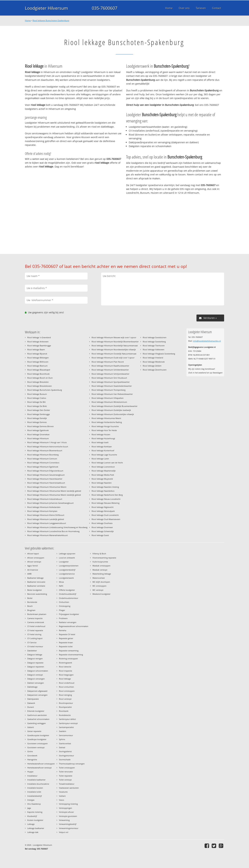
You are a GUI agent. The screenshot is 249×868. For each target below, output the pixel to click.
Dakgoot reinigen (35, 659)
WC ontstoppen (99, 586)
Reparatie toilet (66, 646)
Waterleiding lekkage (102, 574)
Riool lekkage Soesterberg (154, 342)
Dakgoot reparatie (35, 663)
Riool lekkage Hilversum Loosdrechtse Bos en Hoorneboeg (53, 531)
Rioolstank (64, 711)
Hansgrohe (32, 759)
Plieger (62, 610)
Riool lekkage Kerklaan (102, 447)
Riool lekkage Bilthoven (38, 362)
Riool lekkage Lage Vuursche (104, 455)
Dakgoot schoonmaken (38, 671)
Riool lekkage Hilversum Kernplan (42, 511)
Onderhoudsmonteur (69, 598)
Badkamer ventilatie (36, 586)
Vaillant (62, 796)
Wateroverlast (99, 578)
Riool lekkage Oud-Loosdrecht (105, 515)
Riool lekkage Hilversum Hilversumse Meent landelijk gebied (54, 491)
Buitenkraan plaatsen (37, 614)
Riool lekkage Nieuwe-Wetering (105, 503)
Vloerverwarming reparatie (104, 558)
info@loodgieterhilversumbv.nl (207, 341)
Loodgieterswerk (66, 578)
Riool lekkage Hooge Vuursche (105, 426)
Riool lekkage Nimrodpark (103, 511)
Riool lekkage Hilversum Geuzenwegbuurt (46, 475)
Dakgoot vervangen (36, 679)
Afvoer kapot (33, 554)
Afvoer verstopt (34, 562)
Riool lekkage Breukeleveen (40, 386)
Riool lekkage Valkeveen (154, 349)
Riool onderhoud (67, 683)
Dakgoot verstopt (35, 675)
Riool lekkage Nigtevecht (103, 507)
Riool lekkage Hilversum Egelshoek (43, 467)
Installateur (32, 776)
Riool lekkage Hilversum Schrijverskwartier (110, 374)
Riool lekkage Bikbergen (38, 358)
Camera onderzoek (36, 622)
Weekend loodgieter (101, 594)
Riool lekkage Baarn (36, 349)
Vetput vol (64, 832)
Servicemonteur (66, 735)
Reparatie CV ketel (67, 634)
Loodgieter (64, 562)
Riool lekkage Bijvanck (37, 354)
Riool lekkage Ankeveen (38, 342)
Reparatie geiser (66, 638)
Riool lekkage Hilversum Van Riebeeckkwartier (112, 394)
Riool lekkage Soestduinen (155, 337)
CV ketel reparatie (35, 630)
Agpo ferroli (33, 566)
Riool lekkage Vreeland (153, 358)
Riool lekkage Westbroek (154, 362)
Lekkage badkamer (36, 828)
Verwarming (64, 820)
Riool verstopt (65, 699)
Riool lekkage (65, 679)
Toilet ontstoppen (67, 768)
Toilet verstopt (65, 780)
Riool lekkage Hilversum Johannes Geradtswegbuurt (50, 503)
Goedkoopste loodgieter (38, 735)
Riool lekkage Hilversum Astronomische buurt (48, 447)
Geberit (31, 727)
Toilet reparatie (66, 776)
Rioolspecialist (65, 707)
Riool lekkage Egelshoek (38, 430)
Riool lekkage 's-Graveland (39, 337)
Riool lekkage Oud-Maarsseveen (106, 519)
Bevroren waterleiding (37, 594)
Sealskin (63, 731)
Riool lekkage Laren (100, 459)
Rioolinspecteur (66, 703)
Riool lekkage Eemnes (37, 422)
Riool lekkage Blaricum (37, 366)
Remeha (63, 630)
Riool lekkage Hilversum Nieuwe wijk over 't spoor (114, 337)
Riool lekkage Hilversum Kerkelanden (44, 507)
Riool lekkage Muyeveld (102, 479)
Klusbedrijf (32, 816)
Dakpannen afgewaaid (37, 691)
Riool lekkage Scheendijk (103, 531)
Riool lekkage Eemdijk (37, 418)
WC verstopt (98, 590)
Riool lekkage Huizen (101, 434)
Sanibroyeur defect (67, 719)
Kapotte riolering (35, 812)
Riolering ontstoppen (68, 659)
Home (28, 20)
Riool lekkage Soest (100, 535)
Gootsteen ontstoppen (37, 743)
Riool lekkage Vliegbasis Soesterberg (159, 354)
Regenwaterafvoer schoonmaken (74, 626)
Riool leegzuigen (66, 675)
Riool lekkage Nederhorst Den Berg (107, 495)
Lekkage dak (33, 832)
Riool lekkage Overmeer (102, 527)
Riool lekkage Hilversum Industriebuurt (45, 499)
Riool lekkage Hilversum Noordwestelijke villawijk (114, 349)
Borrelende (32, 602)
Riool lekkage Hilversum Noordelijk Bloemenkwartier (115, 342)
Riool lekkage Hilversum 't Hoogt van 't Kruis (47, 442)
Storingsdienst (65, 751)
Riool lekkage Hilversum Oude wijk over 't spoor (113, 358)
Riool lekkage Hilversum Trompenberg (109, 390)
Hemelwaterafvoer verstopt (39, 768)
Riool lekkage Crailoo (37, 398)
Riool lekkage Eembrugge (39, 414)
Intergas (31, 800)
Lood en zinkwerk (67, 558)
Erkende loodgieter (36, 711)
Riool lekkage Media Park (103, 475)
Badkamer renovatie (36, 582)
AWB (29, 574)
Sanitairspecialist (66, 727)
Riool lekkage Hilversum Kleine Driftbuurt (46, 515)
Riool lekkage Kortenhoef (103, 450)
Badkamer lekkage (35, 578)
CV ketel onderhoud (36, 626)
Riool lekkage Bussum (37, 394)
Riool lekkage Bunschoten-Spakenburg (51, 20)
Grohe (30, 751)
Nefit (61, 586)
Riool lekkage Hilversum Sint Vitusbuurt (109, 378)
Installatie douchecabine (38, 784)
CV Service (32, 642)
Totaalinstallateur (67, 784)
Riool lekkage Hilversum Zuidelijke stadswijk (111, 410)
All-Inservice (33, 570)
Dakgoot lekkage (35, 655)
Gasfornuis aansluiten (37, 715)
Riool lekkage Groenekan (38, 434)
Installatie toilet (34, 792)
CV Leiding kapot (35, 638)
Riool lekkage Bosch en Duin (40, 378)
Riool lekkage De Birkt (37, 406)
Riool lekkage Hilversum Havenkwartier (45, 479)
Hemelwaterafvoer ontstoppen (41, 764)
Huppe (30, 772)
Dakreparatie (33, 699)
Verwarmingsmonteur (69, 828)
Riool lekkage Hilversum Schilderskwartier (110, 370)
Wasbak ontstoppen (101, 566)
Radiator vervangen (68, 622)
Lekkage (31, 824)
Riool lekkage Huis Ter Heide (104, 430)
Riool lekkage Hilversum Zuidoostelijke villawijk (113, 414)
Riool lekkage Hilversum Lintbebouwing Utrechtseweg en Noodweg (57, 527)
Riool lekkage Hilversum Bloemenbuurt (45, 450)
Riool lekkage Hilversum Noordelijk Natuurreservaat (115, 346)
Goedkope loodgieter (37, 739)
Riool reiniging (65, 695)
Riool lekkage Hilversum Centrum (42, 459)
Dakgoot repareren (36, 667)
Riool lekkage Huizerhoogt (103, 438)
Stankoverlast (65, 743)
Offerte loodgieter (67, 590)
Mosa (61, 582)
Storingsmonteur (66, 756)
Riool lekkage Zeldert (152, 366)
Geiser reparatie (34, 731)
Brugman (31, 610)
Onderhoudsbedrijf (68, 594)
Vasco (62, 800)
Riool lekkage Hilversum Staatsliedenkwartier (112, 386)
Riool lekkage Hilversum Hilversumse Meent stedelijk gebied (54, 495)
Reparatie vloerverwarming (71, 655)
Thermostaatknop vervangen (72, 764)
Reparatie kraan (66, 642)
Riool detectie (65, 667)
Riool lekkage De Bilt (36, 402)
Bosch (30, 606)
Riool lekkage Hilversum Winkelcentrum (109, 402)
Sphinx (62, 739)
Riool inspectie (65, 671)
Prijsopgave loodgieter (69, 614)
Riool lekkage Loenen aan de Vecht (107, 463)
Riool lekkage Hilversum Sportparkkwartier (111, 382)
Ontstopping (65, 606)
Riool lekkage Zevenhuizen (155, 370)
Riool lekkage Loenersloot (103, 467)
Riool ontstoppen (67, 691)
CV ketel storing (34, 634)
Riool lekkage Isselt (100, 442)
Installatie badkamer (36, 780)
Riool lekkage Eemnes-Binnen (41, 426)
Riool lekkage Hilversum (38, 438)
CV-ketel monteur (35, 646)
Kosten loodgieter (35, 820)
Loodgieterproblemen (69, 566)
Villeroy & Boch (99, 554)
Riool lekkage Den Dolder (39, 410)
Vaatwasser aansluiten (69, 788)
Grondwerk (32, 756)
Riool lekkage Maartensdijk (104, 471)
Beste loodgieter (35, 590)
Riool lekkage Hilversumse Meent (106, 418)
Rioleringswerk (65, 663)
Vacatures (63, 792)
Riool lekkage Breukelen (38, 382)
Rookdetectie (65, 715)
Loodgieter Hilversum (46, 8)
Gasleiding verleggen (37, 723)
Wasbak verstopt (100, 570)
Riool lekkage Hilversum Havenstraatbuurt (46, 483)
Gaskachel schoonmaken (38, 719)
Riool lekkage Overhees (102, 523)
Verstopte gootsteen (68, 816)
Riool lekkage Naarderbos (103, 491)
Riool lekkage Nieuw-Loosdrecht (106, 499)
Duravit (31, 707)
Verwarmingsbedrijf (68, 824)
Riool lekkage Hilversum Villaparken (108, 398)
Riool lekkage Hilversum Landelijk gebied (46, 519)
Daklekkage (32, 687)
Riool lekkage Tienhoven (154, 346)
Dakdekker (32, 651)
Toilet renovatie (66, 772)
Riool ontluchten (66, 687)
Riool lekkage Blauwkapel (39, 370)
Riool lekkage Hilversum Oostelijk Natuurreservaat (114, 354)
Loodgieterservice (67, 574)
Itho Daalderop (34, 804)
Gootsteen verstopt (36, 747)
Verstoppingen (65, 808)
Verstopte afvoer (66, 812)
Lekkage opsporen (67, 554)
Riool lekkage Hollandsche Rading (107, 422)
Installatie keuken (35, 788)
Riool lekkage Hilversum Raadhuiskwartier (110, 366)
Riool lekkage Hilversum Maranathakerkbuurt (48, 535)
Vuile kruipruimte (100, 562)
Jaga (29, 808)
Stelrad (62, 747)
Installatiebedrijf (35, 796)
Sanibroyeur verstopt (68, 723)
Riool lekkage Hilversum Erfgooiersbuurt (45, 471)
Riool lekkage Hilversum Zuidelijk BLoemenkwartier (114, 406)
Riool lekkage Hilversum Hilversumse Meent (47, 487)
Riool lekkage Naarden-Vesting (105, 487)
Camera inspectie (35, 618)
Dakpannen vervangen (37, 695)
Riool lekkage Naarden (102, 483)
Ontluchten (64, 602)
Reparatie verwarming (69, 651)
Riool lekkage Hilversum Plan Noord (108, 362)
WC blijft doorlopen (101, 582)
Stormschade (65, 759)
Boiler (30, 598)
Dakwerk (31, 703)
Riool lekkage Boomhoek (38, 374)
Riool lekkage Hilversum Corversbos (43, 463)
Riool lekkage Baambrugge (39, 346)
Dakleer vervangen (36, 683)
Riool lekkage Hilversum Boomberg (43, 455)
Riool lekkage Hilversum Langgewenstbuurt (47, 523)
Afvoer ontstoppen (36, 558)
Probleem (63, 618)
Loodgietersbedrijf (67, 570)
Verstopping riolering (68, 804)
